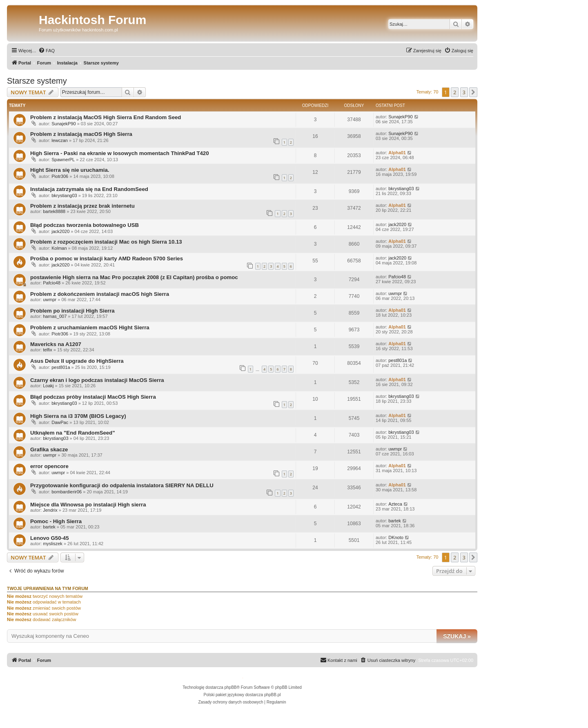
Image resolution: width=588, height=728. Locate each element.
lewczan (60, 140)
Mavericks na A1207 (56, 344)
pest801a (61, 367)
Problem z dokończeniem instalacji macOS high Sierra (100, 294)
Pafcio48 (52, 283)
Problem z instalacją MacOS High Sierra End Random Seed (106, 117)
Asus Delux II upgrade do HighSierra (77, 361)
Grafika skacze (49, 449)
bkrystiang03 (64, 195)
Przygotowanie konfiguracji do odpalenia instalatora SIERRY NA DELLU (122, 485)
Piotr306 (60, 176)
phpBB (231, 687)
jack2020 (60, 231)
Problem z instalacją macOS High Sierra (81, 134)
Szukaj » (457, 636)
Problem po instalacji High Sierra (72, 311)
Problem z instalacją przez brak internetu (82, 206)
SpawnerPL (63, 160)
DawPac (60, 422)
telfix (48, 350)
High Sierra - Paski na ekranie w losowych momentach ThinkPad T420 (120, 153)
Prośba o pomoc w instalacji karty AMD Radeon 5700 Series (107, 259)
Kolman (59, 248)
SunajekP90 (63, 124)
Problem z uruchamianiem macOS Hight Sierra (90, 327)
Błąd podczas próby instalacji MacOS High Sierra (93, 397)
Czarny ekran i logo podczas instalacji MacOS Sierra (97, 380)
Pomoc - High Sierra (56, 521)
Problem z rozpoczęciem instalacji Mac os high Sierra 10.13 (106, 242)
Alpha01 (397, 153)
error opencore (49, 466)
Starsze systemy (37, 81)
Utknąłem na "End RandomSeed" (72, 433)
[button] (473, 92)
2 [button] (455, 92)
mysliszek (53, 544)
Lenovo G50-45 (50, 538)
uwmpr (50, 300)
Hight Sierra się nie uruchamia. (70, 170)
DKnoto (396, 537)
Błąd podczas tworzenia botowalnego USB (85, 225)
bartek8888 (54, 211)
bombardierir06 (67, 492)
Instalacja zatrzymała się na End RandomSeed (89, 189)
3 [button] (464, 92)
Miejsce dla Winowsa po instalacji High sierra (88, 505)
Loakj (48, 386)
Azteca (395, 504)
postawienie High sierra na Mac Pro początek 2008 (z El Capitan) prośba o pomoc (134, 277)
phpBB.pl (273, 695)
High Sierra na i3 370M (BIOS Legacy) (78, 416)
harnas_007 (55, 316)
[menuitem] (47, 51)
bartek (49, 527)
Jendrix (50, 510)
